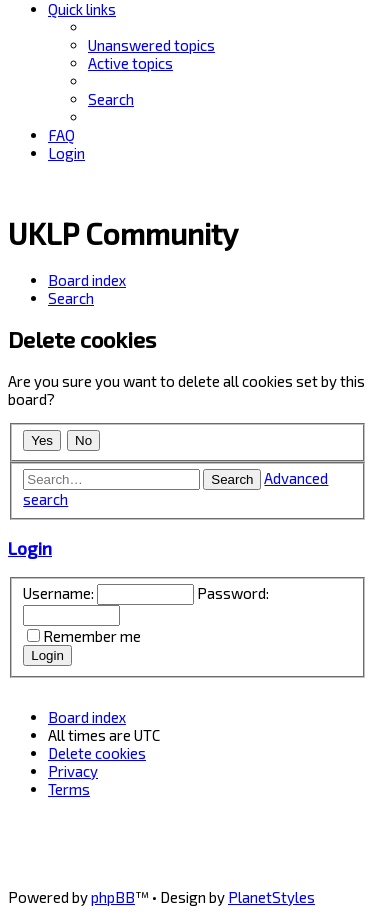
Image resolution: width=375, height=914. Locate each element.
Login (30, 548)
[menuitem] (151, 45)
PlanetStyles (271, 897)
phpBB (113, 897)
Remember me (92, 636)
